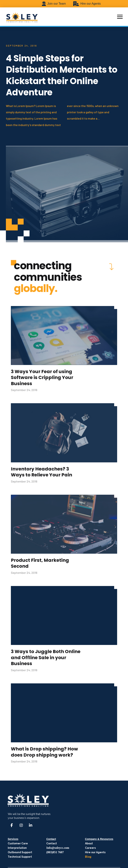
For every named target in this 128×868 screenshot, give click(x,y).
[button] (120, 17)
